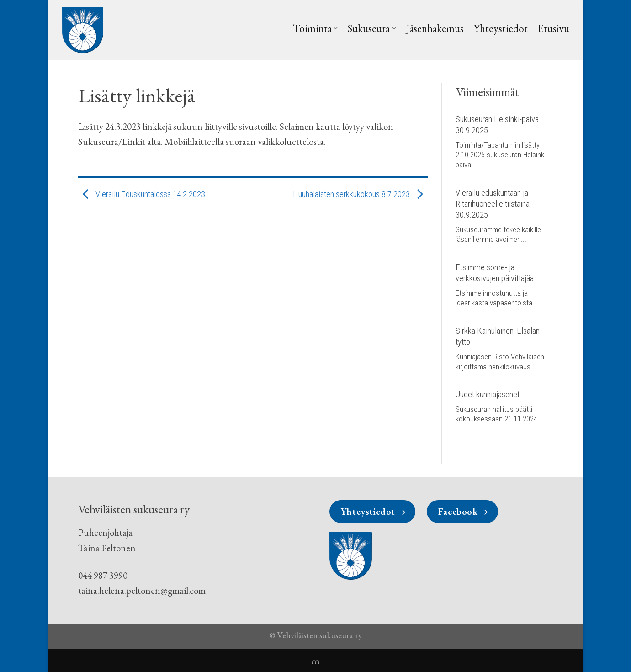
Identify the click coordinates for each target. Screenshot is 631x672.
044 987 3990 (103, 575)
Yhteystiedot (501, 28)
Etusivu (554, 28)
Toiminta (315, 28)
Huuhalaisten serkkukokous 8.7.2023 (360, 194)
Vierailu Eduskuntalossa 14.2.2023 (142, 194)
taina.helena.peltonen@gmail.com (142, 590)
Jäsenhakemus (435, 28)
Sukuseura (372, 28)
